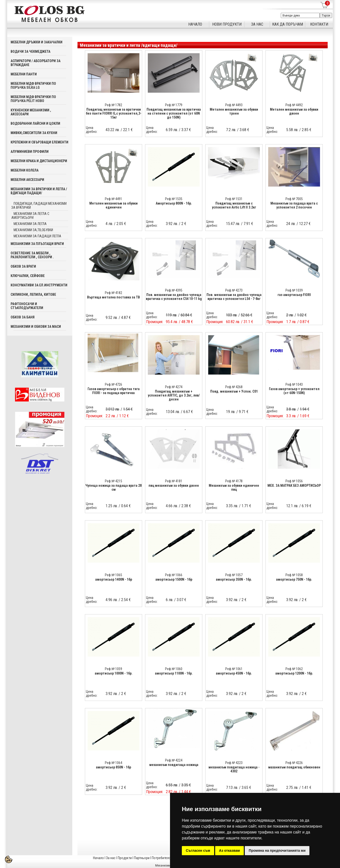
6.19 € (307, 506)
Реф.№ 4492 (294, 105)
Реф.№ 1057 (234, 575)
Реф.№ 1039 (294, 290)
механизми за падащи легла (37, 236)
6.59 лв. (172, 130)
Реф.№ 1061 (234, 669)
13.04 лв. (173, 412)
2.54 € (126, 600)
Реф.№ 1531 (234, 199)
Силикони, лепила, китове (33, 295)
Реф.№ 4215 (113, 481)
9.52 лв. (112, 318)
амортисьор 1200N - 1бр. (294, 673)
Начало (98, 858)
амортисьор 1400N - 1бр (114, 579)
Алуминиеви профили (30, 152)
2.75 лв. (292, 788)
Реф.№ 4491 (113, 199)
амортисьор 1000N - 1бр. (114, 673)
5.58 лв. (292, 130)
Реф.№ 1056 (294, 481)
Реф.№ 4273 (234, 290)
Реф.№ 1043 (294, 384)
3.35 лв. (232, 506)
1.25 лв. (112, 506)
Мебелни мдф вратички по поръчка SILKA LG (33, 86)
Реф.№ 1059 (113, 669)
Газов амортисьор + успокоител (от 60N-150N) (294, 391)
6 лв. (170, 600)
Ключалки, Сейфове (28, 276)
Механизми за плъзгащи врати (37, 244)
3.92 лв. (172, 224)
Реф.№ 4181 (174, 481)
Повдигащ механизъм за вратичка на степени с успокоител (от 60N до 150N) (174, 113)
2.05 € (121, 224)
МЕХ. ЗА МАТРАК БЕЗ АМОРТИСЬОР (294, 486)
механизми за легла (30, 224)
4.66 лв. (172, 506)
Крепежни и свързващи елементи (39, 142)
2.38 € (186, 506)
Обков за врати (23, 266)
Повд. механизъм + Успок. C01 (234, 391)
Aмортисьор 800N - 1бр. (174, 203)
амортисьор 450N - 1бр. (234, 673)
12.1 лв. (292, 506)
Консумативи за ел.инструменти (39, 285)
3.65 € (246, 788)
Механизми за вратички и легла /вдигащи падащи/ (39, 191)
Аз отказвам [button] (230, 851)
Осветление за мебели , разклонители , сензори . (32, 255)
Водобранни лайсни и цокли (35, 123)
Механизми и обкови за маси (36, 327)
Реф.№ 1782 (113, 105)
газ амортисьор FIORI (294, 295)
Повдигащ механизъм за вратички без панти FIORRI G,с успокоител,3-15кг (114, 113)
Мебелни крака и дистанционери (39, 161)
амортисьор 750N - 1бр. (294, 579)
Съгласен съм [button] (198, 851)
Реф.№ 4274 (174, 387)
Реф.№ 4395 (174, 290)
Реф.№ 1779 (174, 105)
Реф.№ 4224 (174, 760)
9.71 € (244, 412)
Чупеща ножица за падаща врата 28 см (113, 487)
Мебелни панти (24, 74)
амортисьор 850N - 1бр (113, 767)
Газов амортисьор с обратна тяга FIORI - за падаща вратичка (114, 391)
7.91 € (248, 224)
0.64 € (126, 506)
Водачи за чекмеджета (30, 52)
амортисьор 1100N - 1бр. (174, 673)
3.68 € (244, 130)
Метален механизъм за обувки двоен (294, 111)
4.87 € (126, 318)
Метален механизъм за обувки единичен (113, 205)
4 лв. (109, 224)
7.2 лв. (231, 130)
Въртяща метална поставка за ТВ (113, 297)
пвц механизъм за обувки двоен (174, 486)
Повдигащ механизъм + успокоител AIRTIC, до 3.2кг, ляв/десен (174, 395)
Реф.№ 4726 (113, 384)
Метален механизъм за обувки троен (234, 111)
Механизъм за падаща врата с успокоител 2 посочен (294, 205)
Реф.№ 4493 (234, 105)
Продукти (125, 858)
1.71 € (246, 506)
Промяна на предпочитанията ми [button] (277, 851)
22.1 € (128, 130)
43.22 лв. (113, 130)
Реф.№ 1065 (113, 575)
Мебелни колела (25, 170)
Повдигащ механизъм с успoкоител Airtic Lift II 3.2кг (234, 205)
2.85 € (307, 130)
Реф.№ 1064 (113, 763)
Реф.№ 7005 (294, 199)
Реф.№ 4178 (234, 481)
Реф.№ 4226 (294, 763)
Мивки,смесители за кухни (34, 133)
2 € (184, 224)
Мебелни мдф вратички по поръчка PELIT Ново (33, 99)
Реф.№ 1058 (294, 575)
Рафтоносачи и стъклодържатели (27, 306)
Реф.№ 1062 (294, 669)
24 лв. (291, 224)
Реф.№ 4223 (234, 763)
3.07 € (181, 600)
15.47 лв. (233, 224)
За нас (111, 858)
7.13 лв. (232, 788)
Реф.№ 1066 (174, 575)
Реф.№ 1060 (174, 669)
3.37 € (186, 130)
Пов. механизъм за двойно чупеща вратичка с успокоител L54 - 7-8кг (234, 297)
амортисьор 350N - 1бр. (234, 579)
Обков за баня (23, 317)
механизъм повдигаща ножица (174, 765)
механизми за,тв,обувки (33, 230)
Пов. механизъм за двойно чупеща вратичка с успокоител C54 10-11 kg (174, 297)
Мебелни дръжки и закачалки (37, 42)
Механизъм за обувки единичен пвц (234, 487)
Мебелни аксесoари (27, 180)
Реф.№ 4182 (113, 293)
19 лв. (231, 412)
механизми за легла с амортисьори (30, 216)
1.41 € (307, 788)
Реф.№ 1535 (174, 199)
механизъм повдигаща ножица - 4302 (234, 769)
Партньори (142, 858)
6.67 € (188, 412)
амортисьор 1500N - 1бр (174, 579)
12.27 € (305, 224)
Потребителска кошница (170, 858)
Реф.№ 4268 (234, 387)
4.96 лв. (112, 600)
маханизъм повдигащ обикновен (294, 767)
